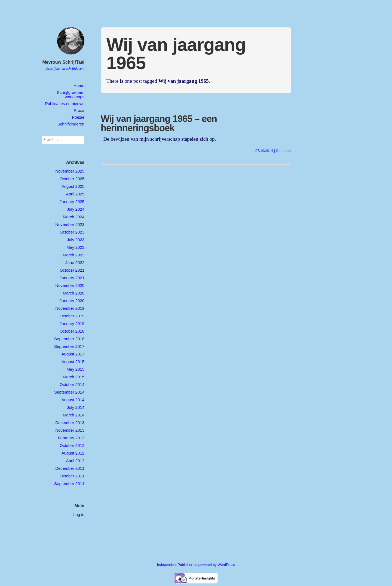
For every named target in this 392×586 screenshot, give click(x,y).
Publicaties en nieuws (65, 104)
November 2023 (70, 224)
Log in (79, 515)
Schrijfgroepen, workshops (71, 94)
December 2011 (70, 468)
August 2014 (73, 400)
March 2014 (74, 415)
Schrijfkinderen (71, 124)
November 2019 (70, 308)
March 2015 (74, 377)
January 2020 (72, 301)
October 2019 (72, 316)
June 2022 (75, 263)
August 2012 (73, 453)
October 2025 (72, 179)
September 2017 (69, 346)
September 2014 (69, 392)
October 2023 (72, 232)
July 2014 (76, 407)
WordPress (226, 565)
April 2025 (75, 194)
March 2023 (74, 255)
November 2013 (70, 430)
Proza (79, 110)
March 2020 (74, 293)
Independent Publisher (175, 565)
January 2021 (72, 278)
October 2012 (72, 445)
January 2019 (72, 323)
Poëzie (78, 117)
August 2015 (73, 362)
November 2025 (70, 171)
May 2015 (75, 369)
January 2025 (72, 202)
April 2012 (75, 461)
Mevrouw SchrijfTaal (63, 62)
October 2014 (72, 384)
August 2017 (73, 354)
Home (79, 86)
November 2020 (70, 285)
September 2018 (69, 339)
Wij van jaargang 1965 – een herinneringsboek (159, 123)
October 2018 (72, 331)
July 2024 (76, 209)
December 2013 (70, 423)
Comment (284, 151)
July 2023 (76, 240)
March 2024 (74, 217)
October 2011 (72, 476)
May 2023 (75, 247)
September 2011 (69, 484)
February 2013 (71, 438)
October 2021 (72, 270)
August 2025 (73, 186)
